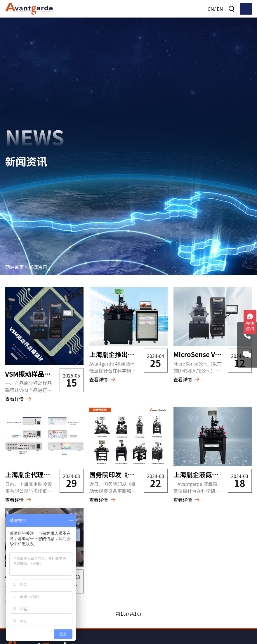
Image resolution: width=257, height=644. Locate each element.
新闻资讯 (38, 263)
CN (211, 9)
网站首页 (15, 263)
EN (220, 9)
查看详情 (15, 395)
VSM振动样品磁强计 (34, 369)
